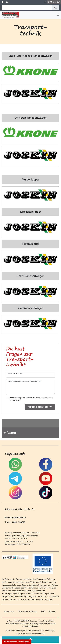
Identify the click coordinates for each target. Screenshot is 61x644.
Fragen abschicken (40, 407)
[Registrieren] (8, 2)
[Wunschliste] (45, 2)
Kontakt (52, 611)
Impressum (9, 611)
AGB (43, 611)
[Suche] (55, 8)
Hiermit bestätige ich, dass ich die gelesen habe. (31, 399)
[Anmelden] (3, 2)
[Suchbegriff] (27, 8)
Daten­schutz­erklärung (28, 611)
